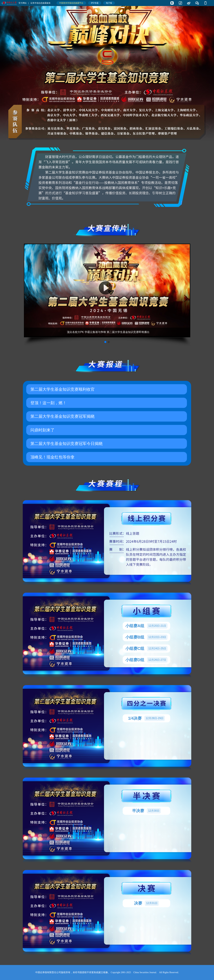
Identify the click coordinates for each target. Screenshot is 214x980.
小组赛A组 (146, 626)
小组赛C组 (146, 649)
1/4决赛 (146, 718)
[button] (105, 342)
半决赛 (146, 811)
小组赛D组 (146, 660)
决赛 (146, 903)
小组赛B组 (146, 637)
